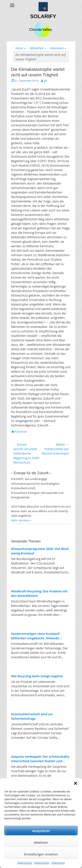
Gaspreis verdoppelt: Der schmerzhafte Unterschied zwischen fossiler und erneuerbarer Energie (40, 759)
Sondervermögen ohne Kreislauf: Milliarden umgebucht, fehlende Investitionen (36, 636)
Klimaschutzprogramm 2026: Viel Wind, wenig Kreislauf (40, 551)
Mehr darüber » (21, 520)
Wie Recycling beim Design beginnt (37, 676)
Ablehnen (41, 842)
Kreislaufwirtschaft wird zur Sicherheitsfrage (32, 716)
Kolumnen (58, 48)
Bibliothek (38, 48)
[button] (76, 783)
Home (21, 48)
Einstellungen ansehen (41, 854)
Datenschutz (25, 863)
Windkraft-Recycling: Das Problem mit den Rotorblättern (40, 593)
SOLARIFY (43, 16)
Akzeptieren (41, 831)
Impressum (58, 863)
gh (46, 81)
